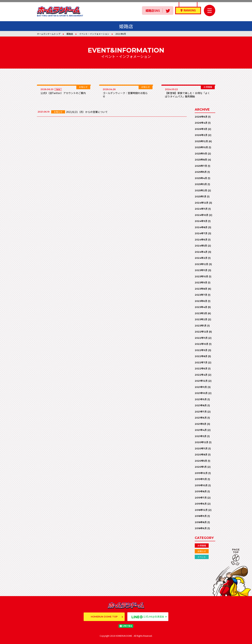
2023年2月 (201, 319)
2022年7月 (201, 362)
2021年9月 (201, 399)
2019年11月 (201, 479)
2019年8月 (201, 491)
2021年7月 (201, 412)
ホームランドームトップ (49, 34)
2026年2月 (201, 135)
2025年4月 (201, 178)
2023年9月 (201, 282)
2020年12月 (202, 442)
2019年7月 (201, 498)
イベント (202, 557)
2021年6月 (201, 418)
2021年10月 (201, 393)
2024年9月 (201, 221)
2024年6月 (201, 240)
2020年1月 (201, 467)
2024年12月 (202, 203)
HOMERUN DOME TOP (104, 617)
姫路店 (70, 34)
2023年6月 (201, 301)
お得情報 (202, 545)
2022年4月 (201, 375)
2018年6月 (201, 528)
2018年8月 (201, 522)
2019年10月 (201, 485)
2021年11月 (201, 387)
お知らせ (202, 551)
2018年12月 (201, 510)
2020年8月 (201, 455)
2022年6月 (201, 368)
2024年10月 (202, 215)
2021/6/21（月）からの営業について (87, 112)
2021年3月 (201, 436)
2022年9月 (201, 350)
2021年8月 (201, 405)
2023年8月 (201, 289)
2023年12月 (201, 264)
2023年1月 (201, 326)
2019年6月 (201, 504)
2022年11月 (201, 338)
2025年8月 (201, 160)
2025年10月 (201, 147)
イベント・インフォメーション (94, 34)
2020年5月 (201, 461)
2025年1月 (201, 196)
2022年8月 (201, 356)
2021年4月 (201, 430)
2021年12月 (201, 381)
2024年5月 (201, 246)
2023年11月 (201, 270)
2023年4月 (201, 307)
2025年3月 (201, 184)
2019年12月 (201, 473)
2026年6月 (201, 117)
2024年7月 (201, 233)
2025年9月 (201, 154)
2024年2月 (201, 258)
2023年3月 (201, 313)
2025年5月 (201, 172)
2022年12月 (202, 332)
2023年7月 (201, 295)
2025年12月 (201, 141)
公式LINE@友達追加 (148, 617)
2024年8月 (201, 227)
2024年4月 (201, 252)
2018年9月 (201, 516)
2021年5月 (201, 424)
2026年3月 (201, 129)
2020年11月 (201, 448)
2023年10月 (201, 276)
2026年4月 (201, 123)
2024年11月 (201, 209)
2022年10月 (202, 344)
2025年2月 (201, 190)
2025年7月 (201, 166)
